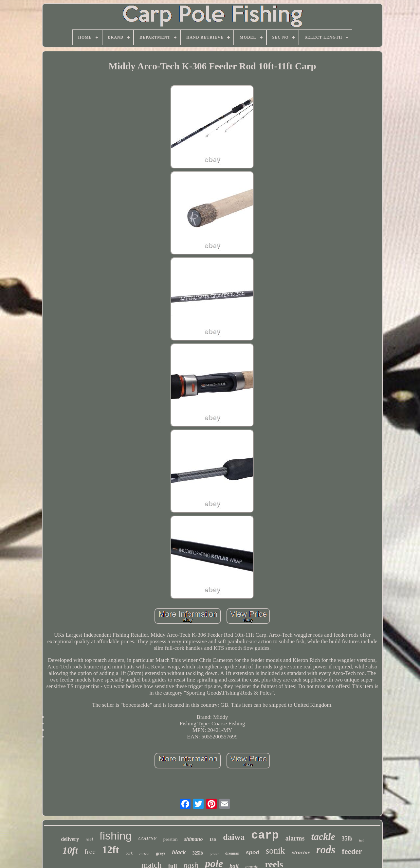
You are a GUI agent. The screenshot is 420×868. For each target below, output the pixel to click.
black (179, 852)
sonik (275, 851)
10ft (70, 850)
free (90, 851)
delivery (70, 839)
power (214, 854)
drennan (232, 853)
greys (161, 853)
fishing (116, 836)
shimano (194, 839)
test (361, 840)
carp (265, 836)
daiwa (234, 837)
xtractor (301, 852)
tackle (323, 836)
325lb (198, 853)
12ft (111, 850)
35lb (347, 839)
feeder (352, 851)
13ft (213, 839)
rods (326, 850)
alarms (295, 838)
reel (89, 839)
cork (129, 853)
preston (170, 839)
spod (253, 852)
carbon (144, 854)
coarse (147, 838)
